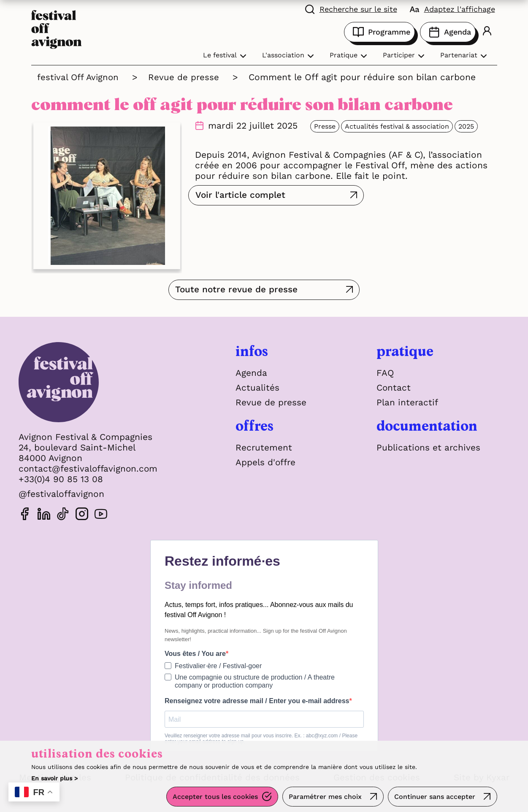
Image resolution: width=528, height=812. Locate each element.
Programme (379, 32)
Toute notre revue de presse (252, 290)
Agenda (448, 32)
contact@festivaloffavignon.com (89, 468)
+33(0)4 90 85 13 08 (61, 479)
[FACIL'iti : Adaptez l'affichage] (452, 8)
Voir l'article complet (241, 195)
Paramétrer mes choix (325, 797)
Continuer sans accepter (435, 797)
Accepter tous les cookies (214, 797)
